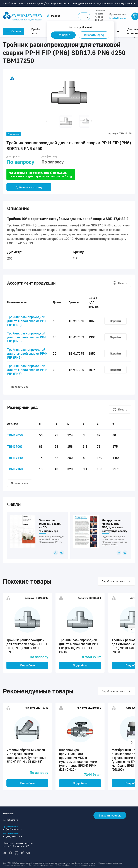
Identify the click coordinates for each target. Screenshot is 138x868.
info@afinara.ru (118, 18)
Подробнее (27, 665)
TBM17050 (15, 435)
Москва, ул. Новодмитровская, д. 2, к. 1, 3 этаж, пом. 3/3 (18, 845)
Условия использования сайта (14, 865)
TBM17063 (15, 446)
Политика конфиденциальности (41, 865)
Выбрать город (94, 35)
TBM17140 (15, 458)
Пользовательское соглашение (110, 863)
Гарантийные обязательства (85, 865)
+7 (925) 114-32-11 (100, 20)
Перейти (115, 321)
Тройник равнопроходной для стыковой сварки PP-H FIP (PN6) (27, 321)
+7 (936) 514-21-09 (12, 836)
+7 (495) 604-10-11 (12, 829)
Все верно (63, 35)
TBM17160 (15, 469)
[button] (54, 16)
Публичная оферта (63, 865)
